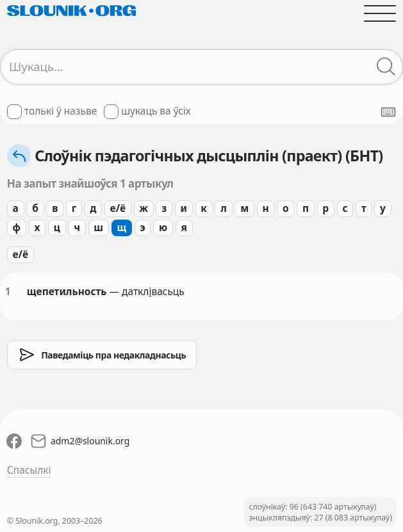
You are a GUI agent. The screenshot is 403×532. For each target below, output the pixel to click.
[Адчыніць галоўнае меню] (380, 13)
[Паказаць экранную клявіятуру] (388, 112)
